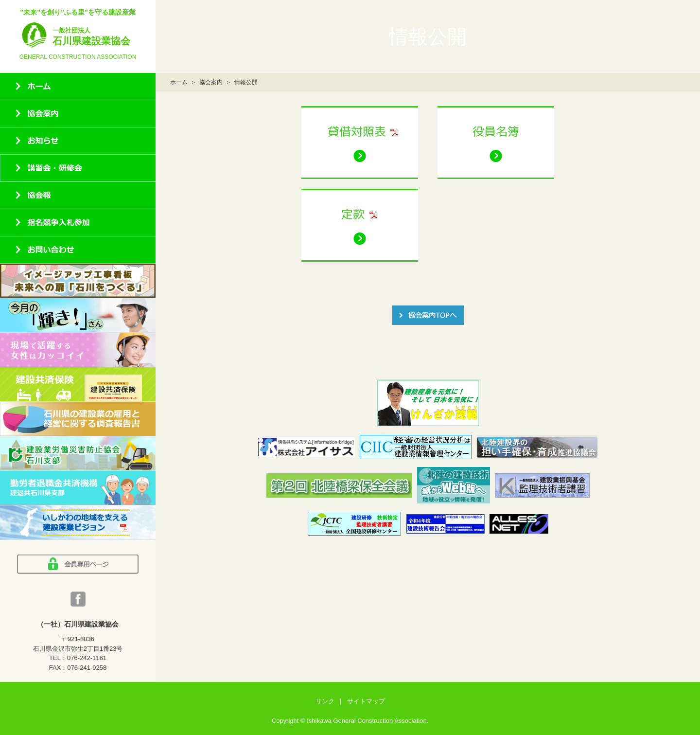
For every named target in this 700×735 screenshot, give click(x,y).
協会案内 (211, 82)
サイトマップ (366, 701)
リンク (325, 701)
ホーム (179, 82)
